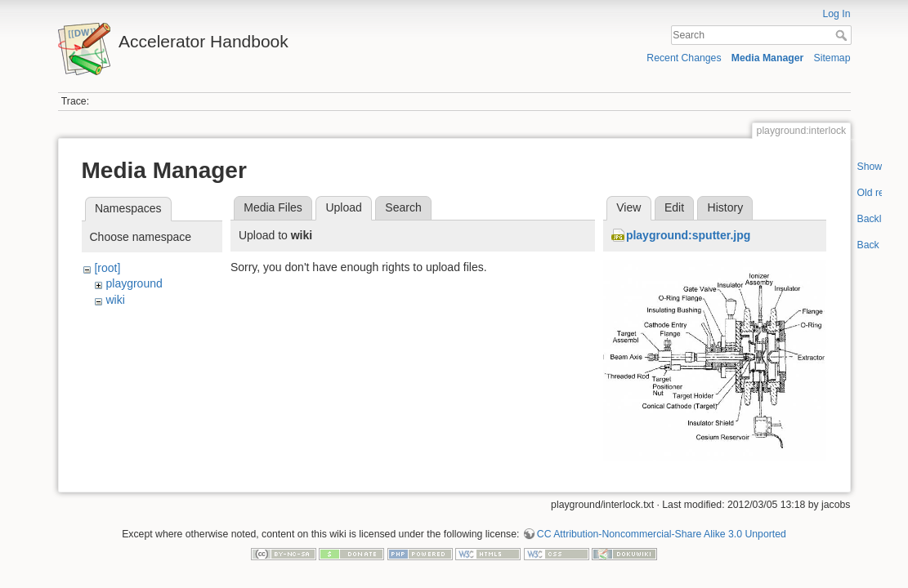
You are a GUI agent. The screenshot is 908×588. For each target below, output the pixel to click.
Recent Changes (684, 58)
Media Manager (768, 58)
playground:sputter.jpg (688, 235)
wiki (115, 300)
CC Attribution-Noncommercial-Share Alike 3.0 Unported (662, 534)
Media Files (273, 207)
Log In (836, 14)
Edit (674, 207)
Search (843, 35)
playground (134, 283)
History (726, 207)
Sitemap (832, 58)
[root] (107, 268)
